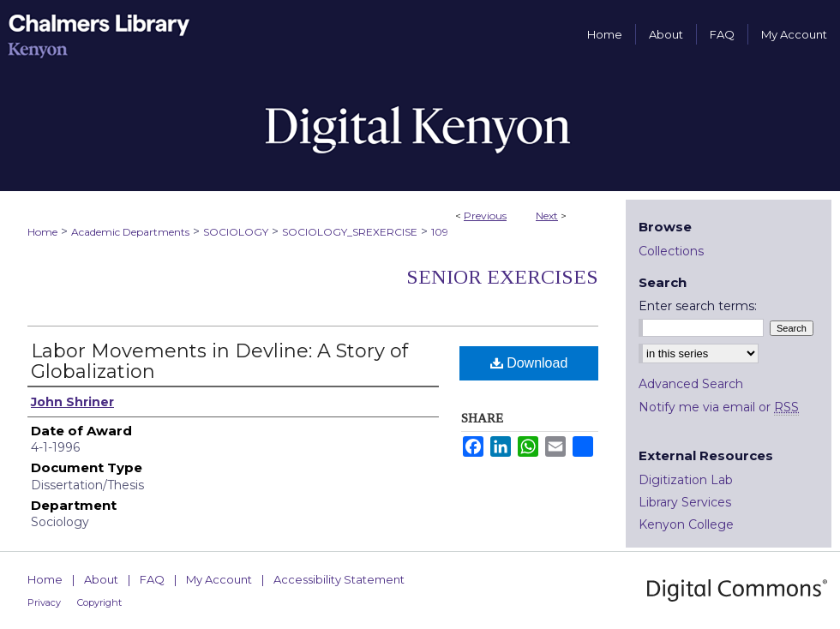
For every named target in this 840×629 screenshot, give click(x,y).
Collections (671, 251)
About (101, 579)
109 (440, 232)
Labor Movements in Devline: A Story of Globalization (219, 361)
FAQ (152, 579)
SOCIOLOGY (236, 232)
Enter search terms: (698, 306)
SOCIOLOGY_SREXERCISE (350, 232)
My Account (219, 579)
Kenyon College (686, 524)
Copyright (99, 602)
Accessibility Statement (339, 579)
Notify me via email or (719, 407)
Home (42, 232)
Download (529, 363)
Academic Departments (130, 232)
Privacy (44, 602)
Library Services (685, 502)
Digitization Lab (686, 480)
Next (547, 216)
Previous (485, 216)
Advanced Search (691, 384)
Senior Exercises (502, 277)
